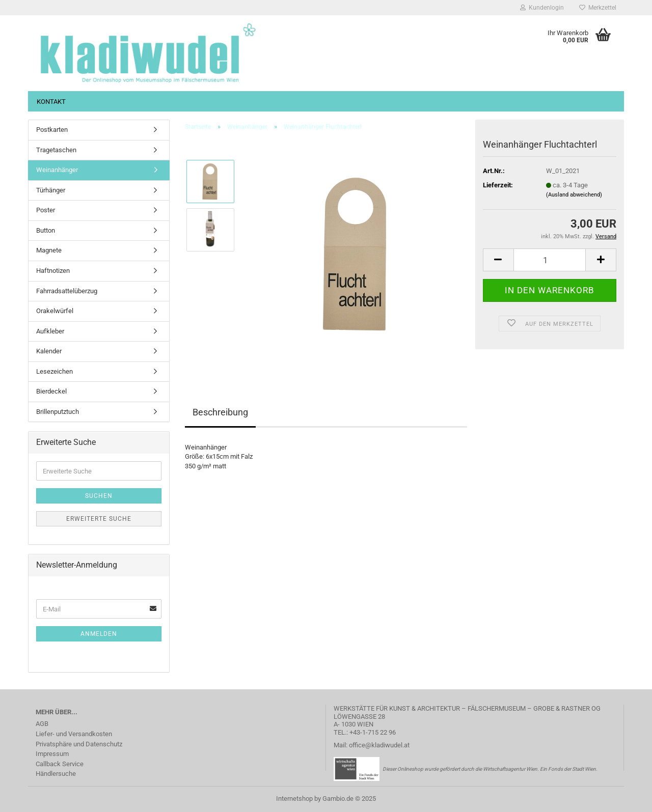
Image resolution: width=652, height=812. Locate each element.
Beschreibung (220, 412)
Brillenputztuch (58, 412)
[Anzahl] (550, 260)
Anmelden (99, 634)
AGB (42, 724)
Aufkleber (50, 331)
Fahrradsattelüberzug (67, 291)
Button (46, 230)
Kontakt (51, 102)
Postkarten (52, 130)
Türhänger (51, 190)
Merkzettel (598, 8)
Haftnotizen (53, 271)
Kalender (49, 351)
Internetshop (294, 799)
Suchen (99, 496)
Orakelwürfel (55, 311)
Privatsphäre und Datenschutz (79, 744)
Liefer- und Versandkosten (74, 734)
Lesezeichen (55, 371)
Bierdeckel (51, 391)
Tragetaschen (56, 150)
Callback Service (60, 764)
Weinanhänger (57, 170)
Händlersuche (56, 774)
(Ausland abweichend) (574, 195)
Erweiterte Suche (99, 519)
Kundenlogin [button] (542, 8)
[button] (498, 260)
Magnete (49, 250)
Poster (46, 210)
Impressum (52, 754)
